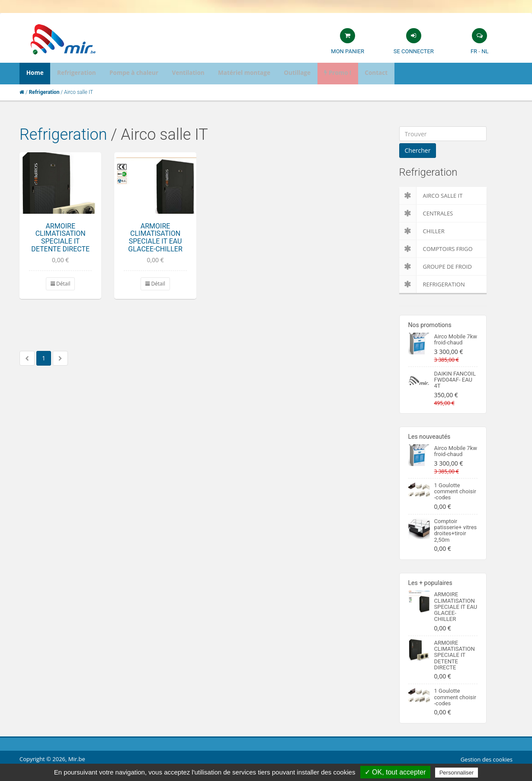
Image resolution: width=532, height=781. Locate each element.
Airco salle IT (431, 196)
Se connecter (414, 51)
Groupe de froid (436, 267)
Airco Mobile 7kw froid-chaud (456, 339)
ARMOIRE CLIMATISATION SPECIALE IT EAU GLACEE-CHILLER (155, 238)
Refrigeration (63, 135)
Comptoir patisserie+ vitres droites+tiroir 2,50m (456, 530)
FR (474, 51)
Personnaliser (457, 773)
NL (485, 51)
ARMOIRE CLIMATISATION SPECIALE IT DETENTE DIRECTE (60, 238)
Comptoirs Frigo (436, 249)
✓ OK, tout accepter (395, 772)
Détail (61, 284)
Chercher (418, 150)
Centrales (426, 213)
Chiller (422, 231)
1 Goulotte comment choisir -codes (455, 492)
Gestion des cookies (487, 759)
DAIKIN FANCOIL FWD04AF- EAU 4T (455, 380)
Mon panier (348, 51)
